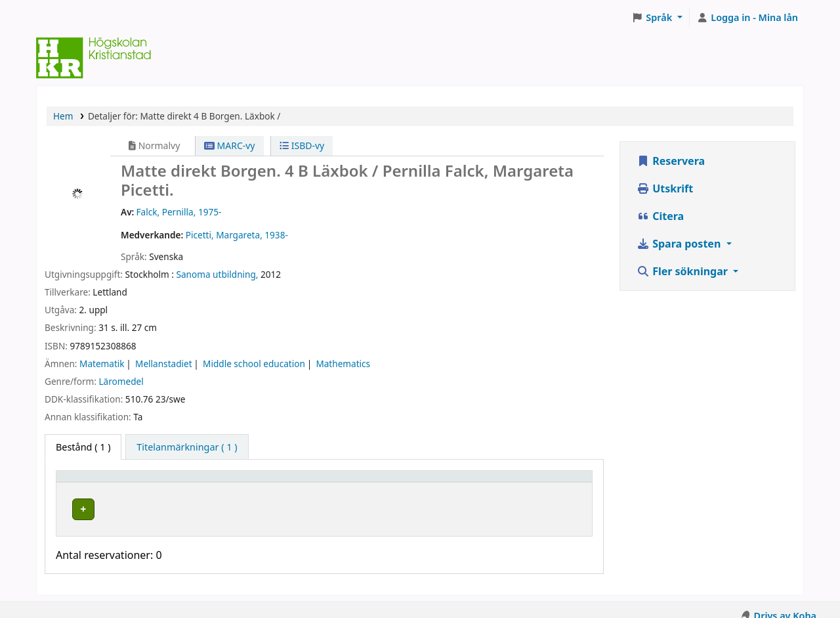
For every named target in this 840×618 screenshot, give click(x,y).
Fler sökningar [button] (683, 271)
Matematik (102, 364)
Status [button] (518, 482)
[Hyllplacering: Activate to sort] (278, 483)
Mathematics (343, 364)
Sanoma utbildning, (218, 274)
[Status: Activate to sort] (544, 483)
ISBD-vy (302, 145)
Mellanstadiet (164, 364)
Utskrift (665, 188)
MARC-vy (230, 145)
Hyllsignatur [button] (388, 482)
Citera (660, 216)
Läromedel (121, 381)
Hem (63, 116)
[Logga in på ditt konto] (747, 18)
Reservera (671, 161)
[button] (657, 18)
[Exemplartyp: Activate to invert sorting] (130, 483)
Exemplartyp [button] (92, 482)
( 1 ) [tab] (83, 447)
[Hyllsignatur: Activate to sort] (425, 483)
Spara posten (680, 244)
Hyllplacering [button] (239, 482)
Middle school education (254, 364)
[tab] (187, 447)
